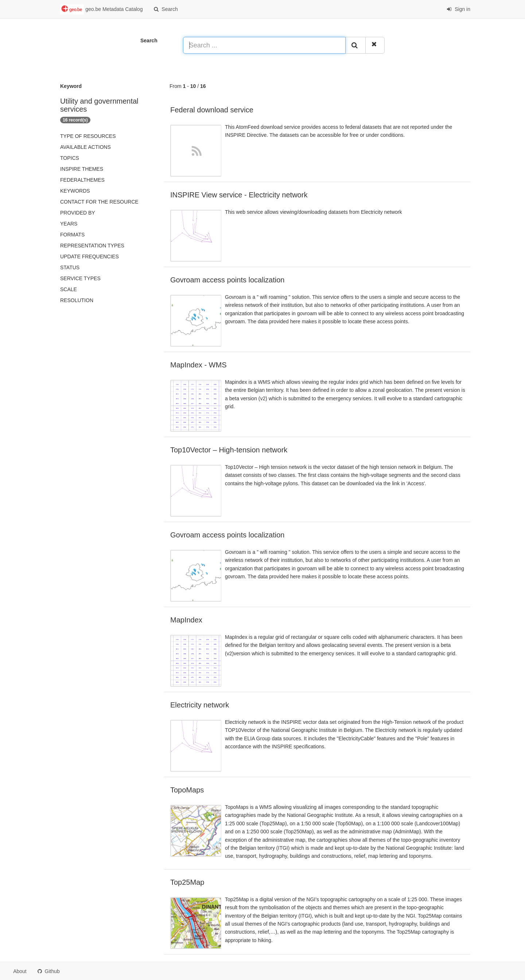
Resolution (77, 300)
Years (69, 224)
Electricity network (200, 705)
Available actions (85, 147)
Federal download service (212, 110)
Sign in (458, 9)
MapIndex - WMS (198, 365)
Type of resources (88, 136)
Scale (69, 289)
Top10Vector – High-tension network (229, 450)
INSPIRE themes (82, 169)
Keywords (75, 191)
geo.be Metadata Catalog (101, 9)
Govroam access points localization (227, 280)
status (70, 267)
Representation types (92, 246)
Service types (80, 278)
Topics (70, 158)
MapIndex (186, 620)
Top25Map (187, 882)
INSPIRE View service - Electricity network (239, 195)
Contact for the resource (99, 202)
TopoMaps (187, 790)
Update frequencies (90, 256)
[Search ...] (264, 45)
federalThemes (82, 180)
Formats (72, 235)
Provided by (78, 213)
